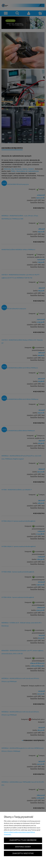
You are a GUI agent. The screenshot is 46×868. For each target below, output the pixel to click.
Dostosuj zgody (23, 847)
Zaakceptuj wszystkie (23, 853)
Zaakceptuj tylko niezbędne (23, 840)
